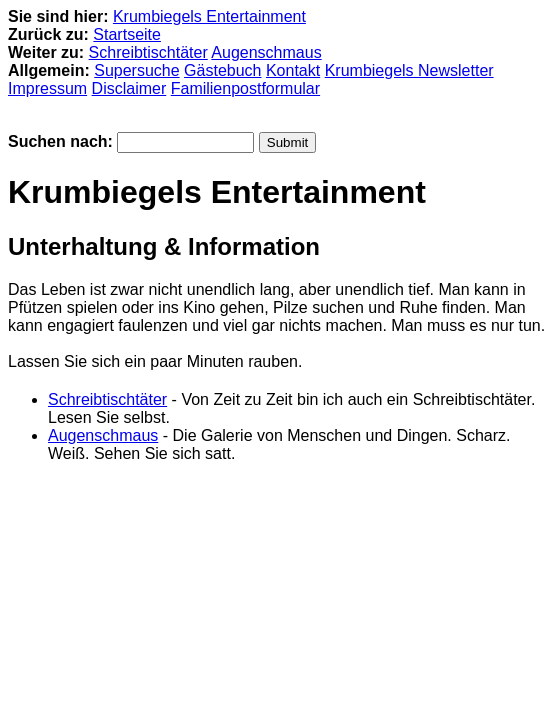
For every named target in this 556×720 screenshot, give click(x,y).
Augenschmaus (266, 52)
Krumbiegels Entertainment (209, 16)
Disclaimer (129, 88)
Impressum (47, 88)
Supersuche (136, 70)
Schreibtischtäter (148, 52)
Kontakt (293, 70)
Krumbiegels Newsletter (409, 70)
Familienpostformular (245, 88)
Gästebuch (222, 70)
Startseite (127, 34)
